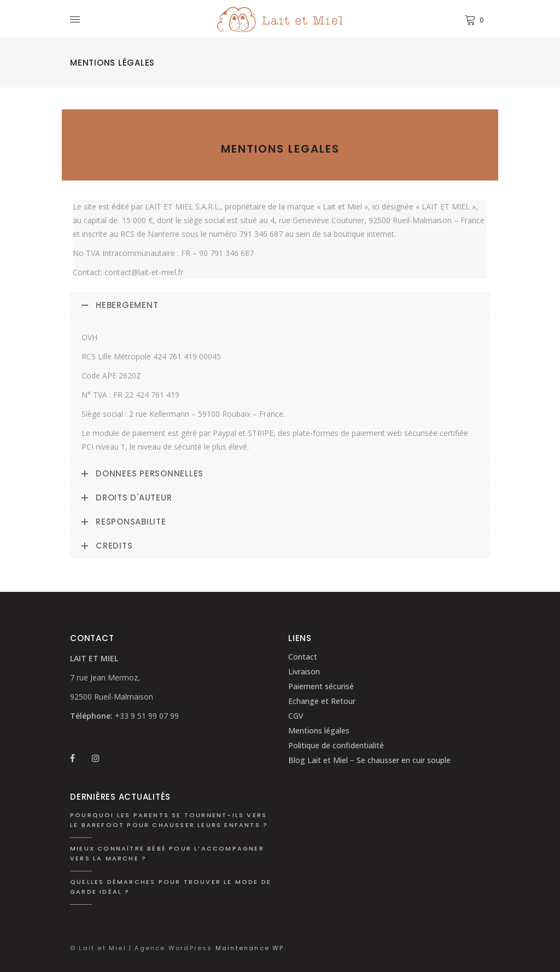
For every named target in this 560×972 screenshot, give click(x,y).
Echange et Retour (322, 701)
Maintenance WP (250, 948)
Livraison (304, 671)
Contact (303, 657)
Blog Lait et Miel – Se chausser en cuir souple (369, 760)
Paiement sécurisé (321, 686)
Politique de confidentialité (336, 745)
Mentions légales (319, 731)
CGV (296, 716)
